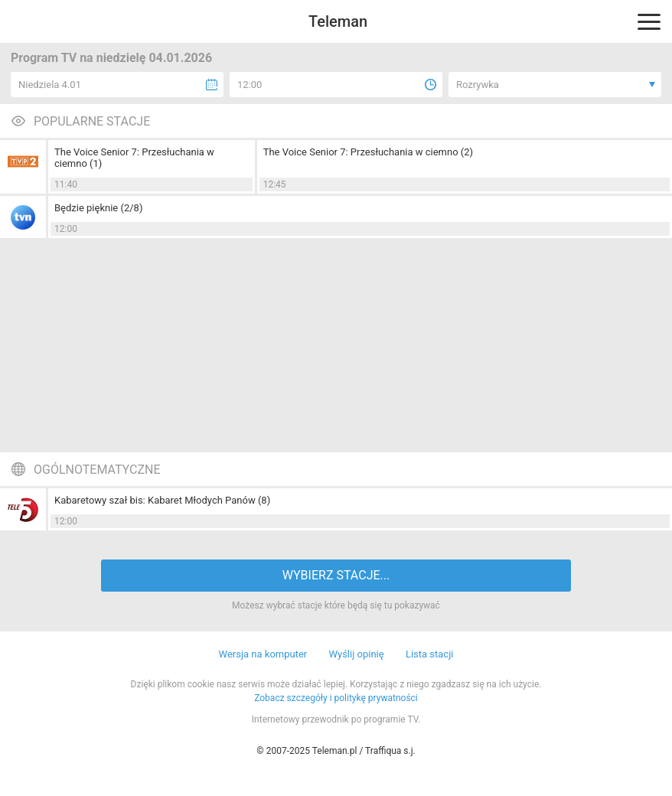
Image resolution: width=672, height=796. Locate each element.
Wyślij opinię (356, 654)
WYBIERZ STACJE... (336, 575)
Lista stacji (430, 654)
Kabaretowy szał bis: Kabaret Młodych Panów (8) (162, 500)
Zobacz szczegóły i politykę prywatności (336, 698)
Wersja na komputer (263, 654)
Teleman (338, 21)
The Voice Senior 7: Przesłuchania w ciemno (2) (368, 152)
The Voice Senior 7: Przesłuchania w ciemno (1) (134, 158)
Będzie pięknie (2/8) (98, 208)
